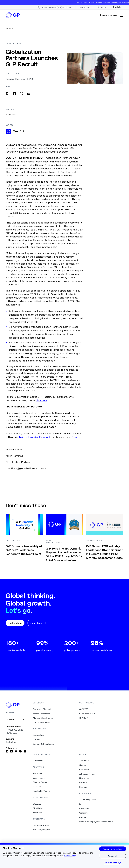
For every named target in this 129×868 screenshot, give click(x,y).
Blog (74, 437)
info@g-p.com (12, 733)
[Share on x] (22, 94)
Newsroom (84, 778)
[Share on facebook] (14, 94)
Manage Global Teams (43, 718)
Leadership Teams (41, 791)
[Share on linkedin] (7, 94)
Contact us (11, 742)
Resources (84, 808)
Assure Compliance (42, 714)
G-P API (37, 740)
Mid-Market (38, 808)
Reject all (113, 856)
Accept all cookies (113, 849)
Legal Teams (39, 778)
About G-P (84, 761)
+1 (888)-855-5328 (14, 730)
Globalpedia (38, 761)
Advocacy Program (41, 830)
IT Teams (37, 787)
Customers (84, 769)
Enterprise (38, 813)
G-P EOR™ (84, 709)
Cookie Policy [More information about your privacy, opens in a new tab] (70, 856)
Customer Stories (41, 825)
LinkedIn (33, 437)
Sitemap (83, 787)
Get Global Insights (42, 722)
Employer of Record (42, 709)
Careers (83, 765)
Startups (37, 804)
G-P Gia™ (84, 718)
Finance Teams (40, 782)
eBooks (83, 817)
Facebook (45, 437)
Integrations (38, 735)
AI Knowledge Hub (88, 800)
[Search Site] (101, 7)
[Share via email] (29, 94)
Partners (83, 783)
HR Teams (38, 774)
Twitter (23, 437)
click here (42, 400)
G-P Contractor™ (87, 714)
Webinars (83, 813)
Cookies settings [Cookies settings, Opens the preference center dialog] (113, 862)
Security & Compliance (43, 744)
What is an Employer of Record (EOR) (96, 822)
